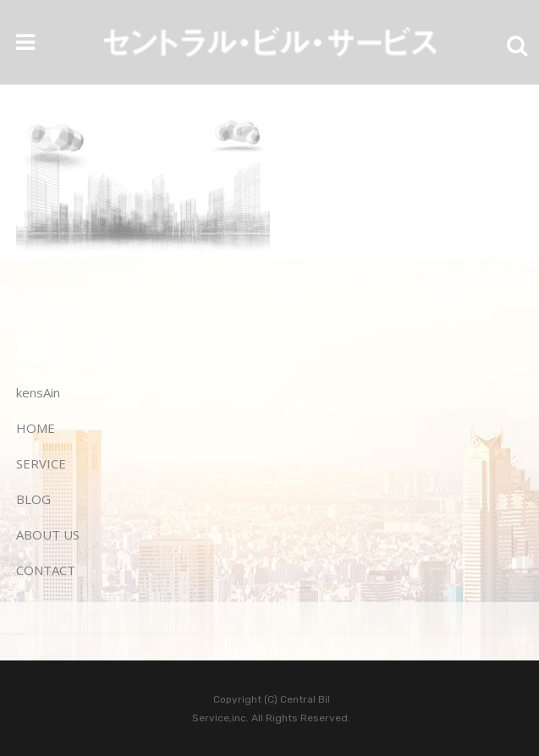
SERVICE (41, 463)
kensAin (38, 392)
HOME (36, 428)
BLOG (33, 499)
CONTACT (46, 570)
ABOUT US (48, 534)
